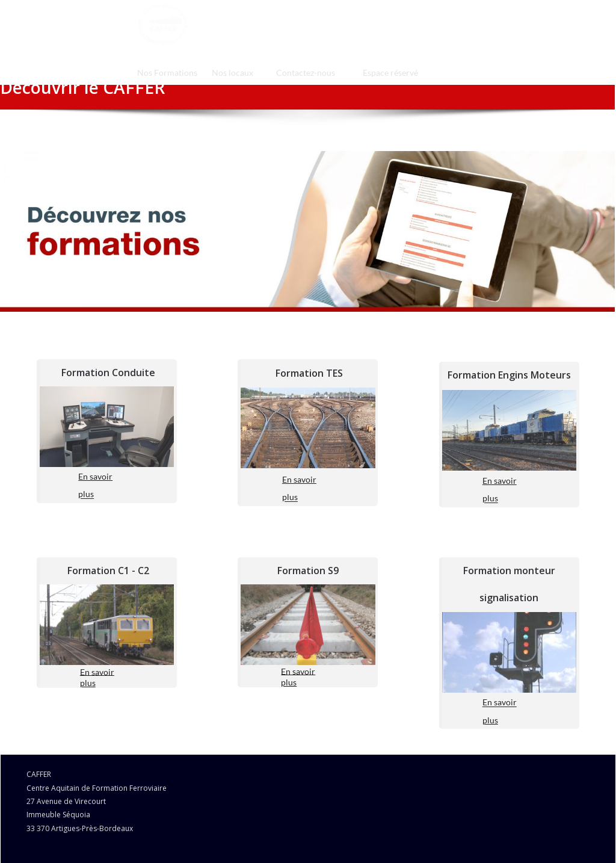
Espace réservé (390, 73)
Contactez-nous (306, 73)
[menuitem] (168, 73)
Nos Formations (167, 73)
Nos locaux (233, 73)
